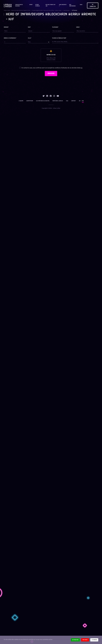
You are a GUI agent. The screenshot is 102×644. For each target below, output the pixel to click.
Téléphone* (55, 27)
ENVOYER (51, 74)
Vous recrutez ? (63, 5)
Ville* (30, 38)
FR (83, 101)
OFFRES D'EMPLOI (38, 5)
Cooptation (30, 101)
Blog (81, 5)
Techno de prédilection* (59, 38)
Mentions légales (58, 101)
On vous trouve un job (50, 5)
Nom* (29, 27)
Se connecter (93, 6)
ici (82, 68)
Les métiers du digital (43, 101)
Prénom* (6, 27)
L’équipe (21, 101)
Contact (74, 101)
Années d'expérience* (10, 38)
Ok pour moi (75, 640)
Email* (78, 27)
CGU (67, 101)
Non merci (85, 640)
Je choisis (94, 640)
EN (80, 101)
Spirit (31, 5)
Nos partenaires (73, 5)
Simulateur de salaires (19, 5)
